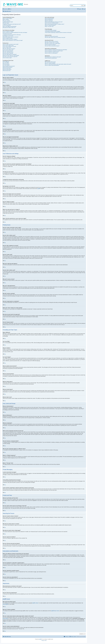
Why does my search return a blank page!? (52, 44)
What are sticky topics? (7, 68)
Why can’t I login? (6, 23)
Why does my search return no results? (52, 42)
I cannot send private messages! (51, 30)
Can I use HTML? (6, 63)
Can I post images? (6, 65)
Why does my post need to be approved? (10, 57)
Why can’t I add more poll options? (9, 49)
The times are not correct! (7, 34)
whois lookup (5, 619)
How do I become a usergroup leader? (52, 23)
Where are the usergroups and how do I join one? (54, 22)
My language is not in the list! (8, 36)
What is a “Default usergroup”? (50, 25)
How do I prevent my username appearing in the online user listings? (15, 32)
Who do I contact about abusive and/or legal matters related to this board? (58, 64)
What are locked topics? (7, 69)
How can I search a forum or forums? (51, 41)
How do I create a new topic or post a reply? (11, 44)
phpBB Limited (35, 603)
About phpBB (5, 604)
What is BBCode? (6, 62)
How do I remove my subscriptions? (51, 53)
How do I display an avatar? (8, 38)
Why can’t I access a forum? (8, 51)
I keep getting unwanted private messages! (52, 31)
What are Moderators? (49, 20)
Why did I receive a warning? (8, 53)
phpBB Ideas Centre (55, 611)
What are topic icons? (7, 71)
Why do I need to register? (7, 19)
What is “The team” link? (49, 26)
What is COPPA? (6, 20)
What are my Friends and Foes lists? (51, 36)
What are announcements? (8, 67)
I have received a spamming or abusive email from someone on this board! (58, 32)
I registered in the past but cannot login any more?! (12, 24)
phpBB (39, 189)
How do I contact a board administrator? (52, 65)
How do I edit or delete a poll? (8, 50)
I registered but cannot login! (8, 22)
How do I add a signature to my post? (9, 46)
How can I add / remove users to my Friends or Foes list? (55, 37)
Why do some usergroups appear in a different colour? (55, 24)
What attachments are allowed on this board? (53, 57)
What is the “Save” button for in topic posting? (11, 55)
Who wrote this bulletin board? (50, 62)
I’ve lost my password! (7, 25)
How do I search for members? (50, 45)
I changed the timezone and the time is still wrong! (12, 35)
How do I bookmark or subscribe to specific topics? (54, 51)
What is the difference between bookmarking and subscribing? (56, 50)
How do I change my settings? (8, 31)
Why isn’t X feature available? (50, 63)
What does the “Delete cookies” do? (9, 28)
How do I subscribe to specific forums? (52, 52)
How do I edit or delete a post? (8, 45)
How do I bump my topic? (7, 58)
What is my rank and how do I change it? (10, 39)
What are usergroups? (49, 21)
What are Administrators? (49, 19)
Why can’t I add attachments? (8, 52)
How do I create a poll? (7, 48)
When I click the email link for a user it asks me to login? (13, 40)
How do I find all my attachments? (51, 58)
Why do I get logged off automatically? (10, 26)
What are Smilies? (6, 64)
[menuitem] (10, 9)
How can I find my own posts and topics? (52, 46)
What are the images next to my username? (11, 37)
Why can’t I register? (6, 21)
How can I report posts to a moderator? (10, 54)
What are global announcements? (9, 66)
